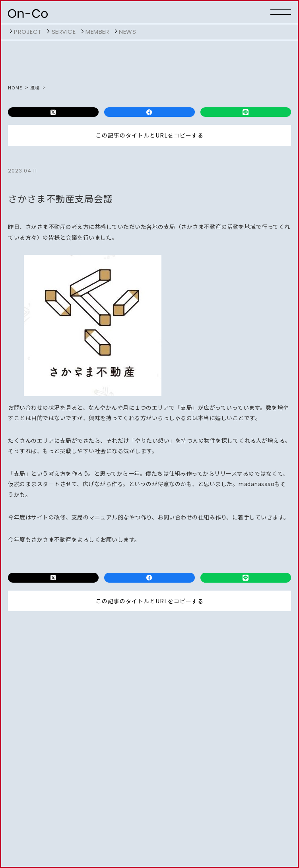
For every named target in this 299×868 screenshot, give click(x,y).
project (28, 32)
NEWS (127, 32)
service (64, 32)
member (97, 32)
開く (10, 31)
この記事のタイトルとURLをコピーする (150, 136)
